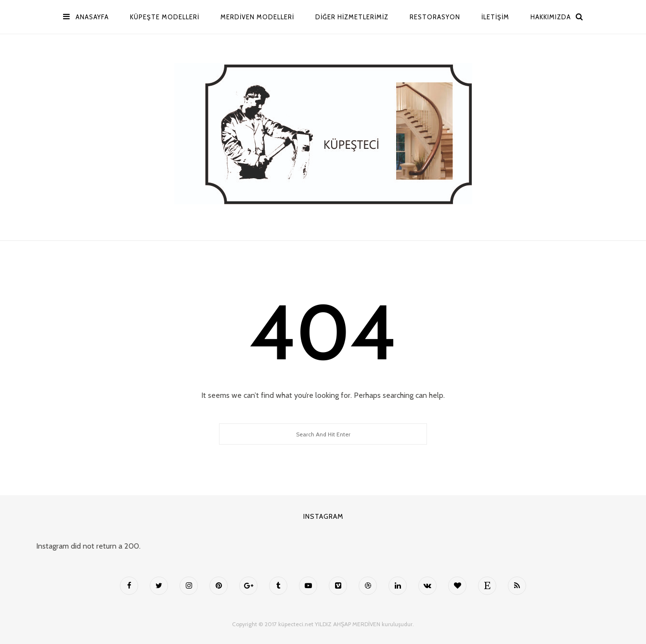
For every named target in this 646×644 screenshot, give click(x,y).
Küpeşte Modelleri (165, 17)
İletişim (495, 17)
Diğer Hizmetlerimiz (352, 17)
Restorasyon (435, 17)
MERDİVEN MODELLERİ (257, 17)
